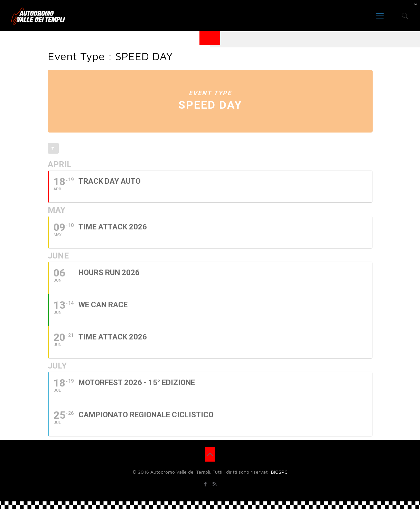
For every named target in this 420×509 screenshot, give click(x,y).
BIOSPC (279, 472)
